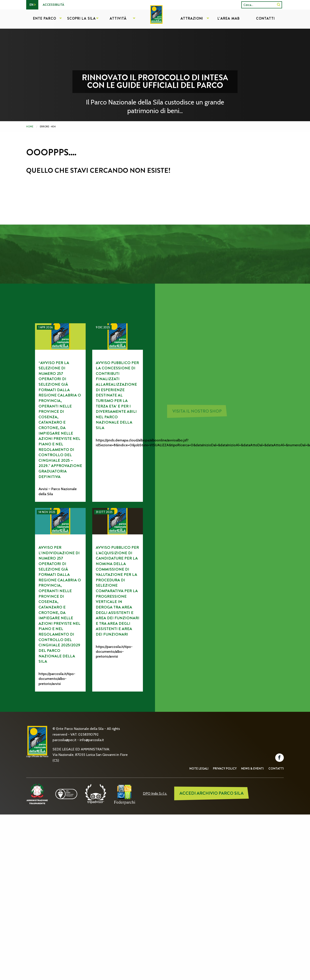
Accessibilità (53, 5)
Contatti (276, 768)
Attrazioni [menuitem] (192, 18)
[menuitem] (155, 19)
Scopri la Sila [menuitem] (81, 18)
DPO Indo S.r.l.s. (155, 793)
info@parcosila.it (92, 740)
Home (30, 126)
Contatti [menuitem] (265, 18)
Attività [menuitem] (118, 18)
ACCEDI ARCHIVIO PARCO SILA (211, 793)
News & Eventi (253, 768)
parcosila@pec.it (65, 740)
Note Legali (199, 768)
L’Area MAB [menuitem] (229, 18)
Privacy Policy (225, 768)
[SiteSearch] (279, 5)
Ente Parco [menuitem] (45, 18)
